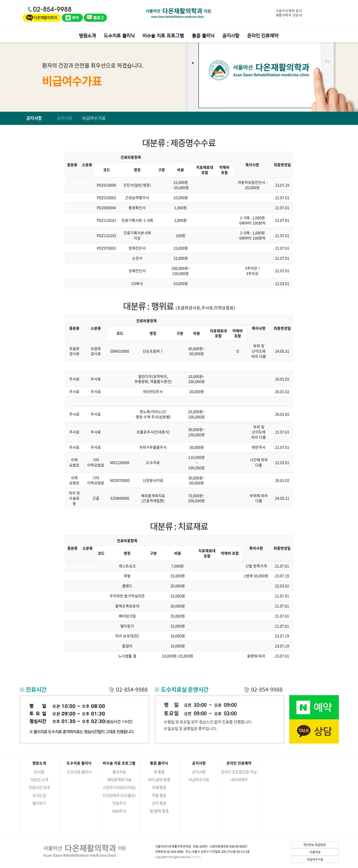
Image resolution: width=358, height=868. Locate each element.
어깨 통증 (159, 787)
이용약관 (315, 852)
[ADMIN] (196, 857)
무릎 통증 (159, 795)
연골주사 (119, 803)
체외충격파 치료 (119, 780)
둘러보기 (39, 803)
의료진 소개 (39, 780)
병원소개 (87, 36)
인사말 (39, 772)
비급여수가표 (94, 118)
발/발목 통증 (159, 811)
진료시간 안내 (39, 787)
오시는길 (39, 795)
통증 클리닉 (203, 36)
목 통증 (159, 772)
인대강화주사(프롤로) (119, 795)
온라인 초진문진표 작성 (239, 772)
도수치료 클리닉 (119, 36)
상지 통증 (159, 803)
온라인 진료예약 (263, 36)
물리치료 (119, 772)
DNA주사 (119, 811)
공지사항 (231, 36)
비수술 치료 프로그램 (163, 36)
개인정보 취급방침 (315, 845)
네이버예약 (239, 780)
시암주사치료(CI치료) (119, 787)
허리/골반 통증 (159, 780)
